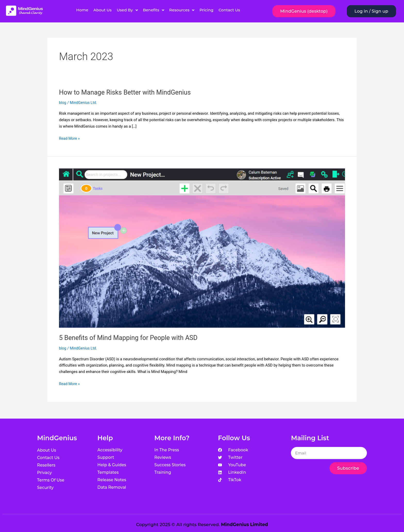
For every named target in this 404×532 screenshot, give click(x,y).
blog (63, 103)
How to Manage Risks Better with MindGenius (127, 92)
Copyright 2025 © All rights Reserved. (202, 524)
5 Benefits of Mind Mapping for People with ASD (130, 338)
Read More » (70, 138)
